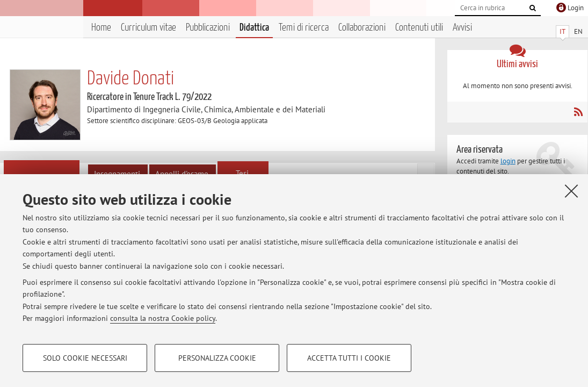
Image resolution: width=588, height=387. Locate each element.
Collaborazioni (362, 28)
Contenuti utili (419, 28)
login (508, 161)
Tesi (242, 173)
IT (562, 31)
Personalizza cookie (217, 358)
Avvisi (462, 28)
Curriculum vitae (148, 28)
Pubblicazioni (208, 28)
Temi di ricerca (304, 28)
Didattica (254, 28)
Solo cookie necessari (85, 358)
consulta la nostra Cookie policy (163, 318)
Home (101, 28)
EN (578, 31)
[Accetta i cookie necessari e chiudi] (571, 191)
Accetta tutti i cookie (349, 358)
